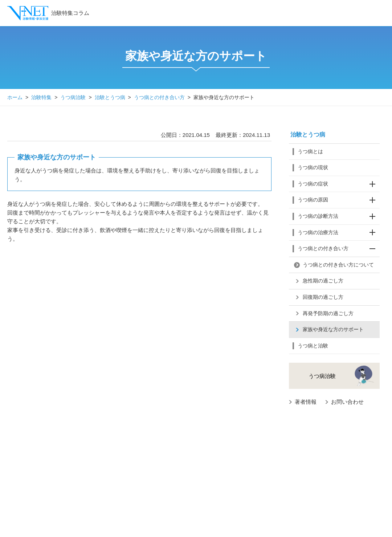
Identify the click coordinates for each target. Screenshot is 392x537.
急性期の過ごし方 (323, 281)
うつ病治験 (73, 97)
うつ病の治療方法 (339, 233)
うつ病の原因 (339, 200)
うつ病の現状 (313, 167)
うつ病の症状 (339, 184)
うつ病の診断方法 (339, 216)
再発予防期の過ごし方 (328, 313)
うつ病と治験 (313, 346)
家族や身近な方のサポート (333, 329)
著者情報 (306, 402)
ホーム (15, 97)
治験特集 (41, 97)
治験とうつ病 (110, 97)
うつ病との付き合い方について (338, 265)
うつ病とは (310, 151)
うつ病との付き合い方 (159, 97)
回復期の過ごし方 (323, 297)
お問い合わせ (347, 402)
